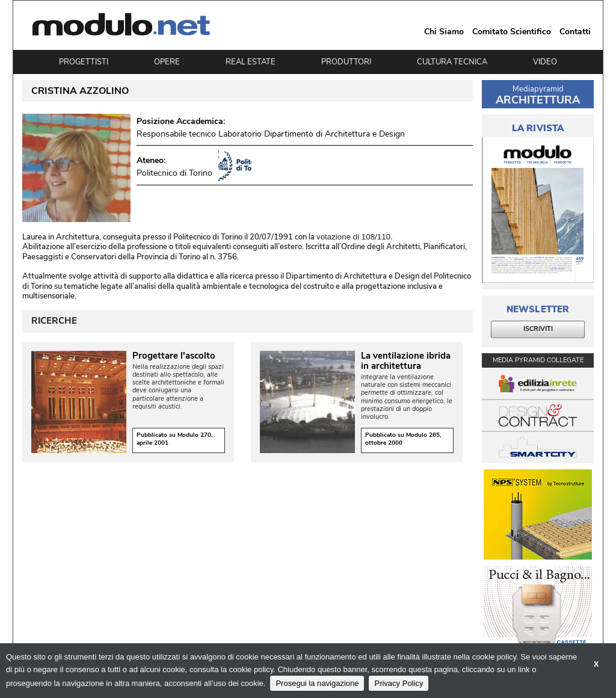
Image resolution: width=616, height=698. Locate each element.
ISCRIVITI (538, 329)
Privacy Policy (399, 683)
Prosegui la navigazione (317, 683)
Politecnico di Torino (174, 173)
